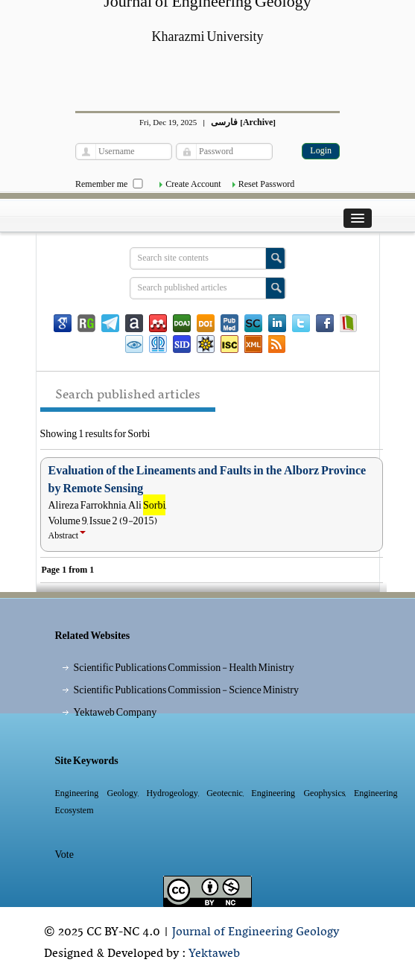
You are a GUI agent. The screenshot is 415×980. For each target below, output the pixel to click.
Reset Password (267, 184)
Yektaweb (214, 954)
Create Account (193, 184)
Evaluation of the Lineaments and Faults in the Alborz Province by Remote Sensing (207, 480)
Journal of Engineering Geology (256, 932)
